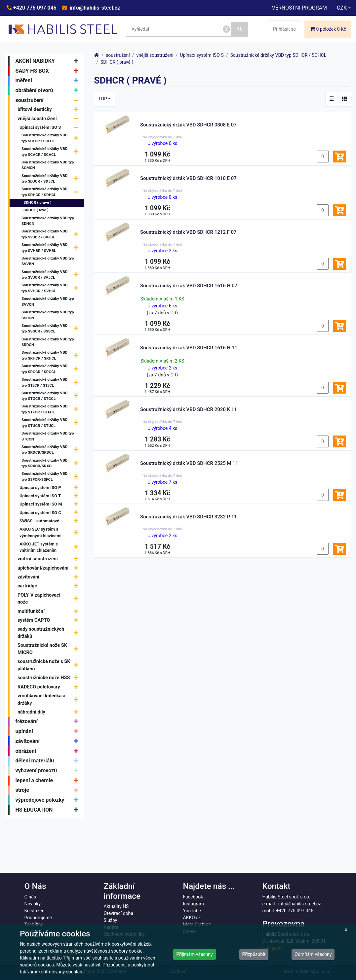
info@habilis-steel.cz (94, 8)
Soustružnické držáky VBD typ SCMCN (48, 165)
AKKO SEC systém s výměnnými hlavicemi (51, 532)
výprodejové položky (49, 800)
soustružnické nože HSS (50, 678)
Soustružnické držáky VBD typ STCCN (48, 436)
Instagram (194, 904)
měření (49, 81)
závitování (50, 577)
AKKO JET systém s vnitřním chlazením (51, 547)
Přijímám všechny (194, 954)
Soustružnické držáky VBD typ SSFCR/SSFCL (52, 477)
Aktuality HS (116, 906)
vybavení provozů (49, 771)
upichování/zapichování (50, 568)
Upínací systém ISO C (51, 513)
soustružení (49, 100)
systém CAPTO (50, 620)
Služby (111, 920)
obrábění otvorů (49, 90)
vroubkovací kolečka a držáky (50, 700)
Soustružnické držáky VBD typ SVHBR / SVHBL (52, 248)
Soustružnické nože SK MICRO (50, 649)
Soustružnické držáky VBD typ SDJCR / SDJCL (52, 179)
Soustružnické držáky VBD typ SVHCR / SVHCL (52, 288)
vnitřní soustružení (50, 559)
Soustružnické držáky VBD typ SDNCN (48, 221)
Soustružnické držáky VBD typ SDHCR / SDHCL (52, 192)
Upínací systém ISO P (51, 488)
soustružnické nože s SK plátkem (50, 665)
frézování (49, 722)
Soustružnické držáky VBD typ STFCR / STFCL (52, 409)
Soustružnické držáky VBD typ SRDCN (48, 342)
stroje (49, 790)
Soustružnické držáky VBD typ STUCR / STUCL (52, 423)
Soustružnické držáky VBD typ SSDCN (48, 315)
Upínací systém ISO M (51, 504)
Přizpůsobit (254, 954)
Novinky (33, 904)
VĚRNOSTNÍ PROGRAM (299, 8)
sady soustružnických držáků (50, 633)
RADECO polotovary (50, 687)
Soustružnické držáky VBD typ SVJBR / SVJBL (52, 234)
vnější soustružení (50, 119)
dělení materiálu (49, 761)
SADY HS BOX (49, 71)
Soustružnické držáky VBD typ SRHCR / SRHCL (52, 356)
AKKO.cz (192, 918)
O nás (30, 897)
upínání (49, 731)
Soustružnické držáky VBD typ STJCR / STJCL (52, 383)
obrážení (49, 751)
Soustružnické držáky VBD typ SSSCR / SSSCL (52, 329)
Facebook (193, 897)
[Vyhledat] (240, 29)
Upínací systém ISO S (51, 127)
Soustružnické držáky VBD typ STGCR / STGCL (52, 396)
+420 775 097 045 (34, 8)
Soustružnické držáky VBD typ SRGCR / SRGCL (52, 369)
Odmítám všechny (313, 954)
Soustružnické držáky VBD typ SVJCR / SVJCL (52, 275)
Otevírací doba (119, 913)
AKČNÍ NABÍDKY (49, 61)
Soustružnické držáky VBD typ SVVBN (48, 261)
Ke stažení (35, 911)
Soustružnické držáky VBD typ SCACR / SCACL (52, 152)
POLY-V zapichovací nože (50, 599)
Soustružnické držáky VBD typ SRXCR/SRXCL (52, 463)
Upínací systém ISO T (51, 496)
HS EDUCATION (49, 810)
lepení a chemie (49, 781)
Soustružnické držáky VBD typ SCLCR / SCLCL (52, 138)
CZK (342, 8)
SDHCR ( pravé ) (37, 202)
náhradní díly (50, 712)
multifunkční (50, 611)
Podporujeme (38, 918)
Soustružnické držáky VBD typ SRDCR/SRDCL (52, 450)
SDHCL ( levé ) (36, 210)
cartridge (50, 586)
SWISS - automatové (51, 521)
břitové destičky (50, 110)
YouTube (192, 911)
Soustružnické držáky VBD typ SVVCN (48, 301)
